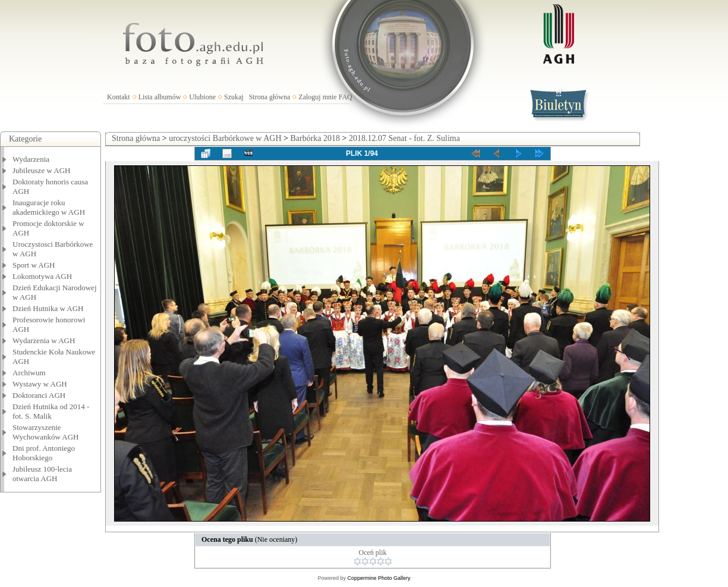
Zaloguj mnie (317, 97)
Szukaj (234, 97)
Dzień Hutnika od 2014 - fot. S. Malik (51, 411)
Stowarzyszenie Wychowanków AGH (46, 432)
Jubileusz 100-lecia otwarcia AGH (42, 474)
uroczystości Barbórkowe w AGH (225, 138)
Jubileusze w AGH (42, 170)
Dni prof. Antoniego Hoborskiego (44, 453)
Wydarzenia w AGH (44, 340)
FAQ (346, 97)
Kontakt (119, 97)
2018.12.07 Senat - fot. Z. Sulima (404, 138)
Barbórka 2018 (315, 138)
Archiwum (29, 373)
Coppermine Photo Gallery (379, 578)
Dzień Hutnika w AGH (48, 308)
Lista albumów (160, 97)
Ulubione (202, 97)
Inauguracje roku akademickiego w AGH (49, 207)
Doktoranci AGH (39, 395)
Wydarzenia (31, 159)
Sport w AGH (34, 265)
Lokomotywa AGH (42, 276)
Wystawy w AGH (40, 384)
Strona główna (270, 97)
